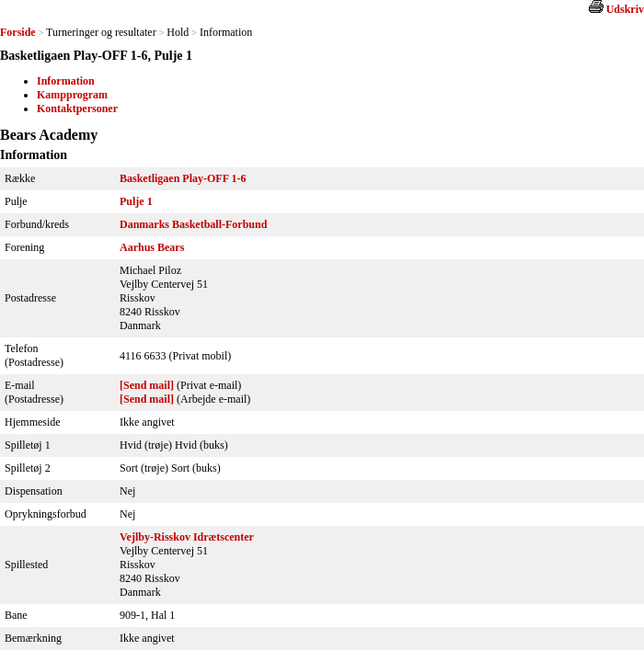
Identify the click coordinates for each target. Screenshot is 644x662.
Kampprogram (72, 95)
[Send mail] (147, 385)
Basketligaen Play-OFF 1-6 (183, 178)
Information (66, 81)
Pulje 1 (136, 201)
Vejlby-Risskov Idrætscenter (187, 537)
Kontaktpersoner (77, 108)
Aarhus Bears (152, 247)
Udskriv (625, 9)
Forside (18, 32)
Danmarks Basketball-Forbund (193, 224)
